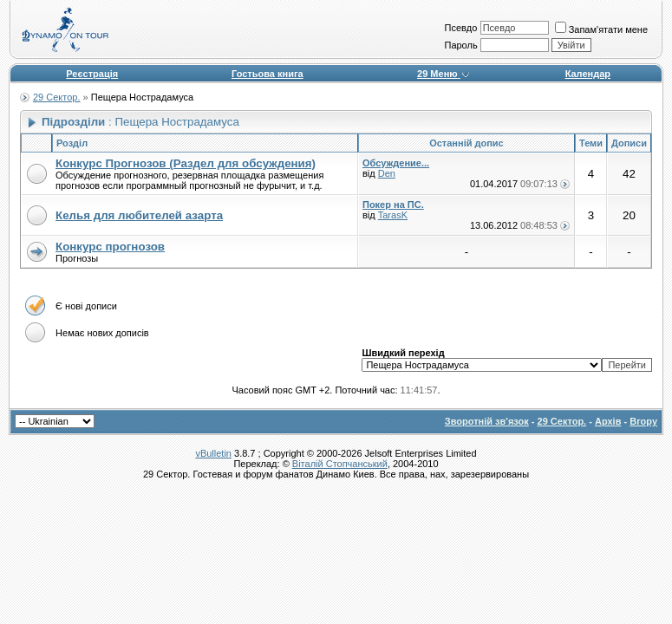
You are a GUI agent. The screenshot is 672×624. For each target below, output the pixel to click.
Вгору (643, 421)
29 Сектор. (57, 97)
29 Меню (444, 74)
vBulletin (213, 453)
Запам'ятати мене (601, 29)
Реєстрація (92, 74)
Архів (608, 421)
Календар (588, 74)
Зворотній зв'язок (487, 421)
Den (387, 173)
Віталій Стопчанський (340, 464)
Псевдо (460, 28)
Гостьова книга (267, 74)
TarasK (393, 215)
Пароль (460, 45)
